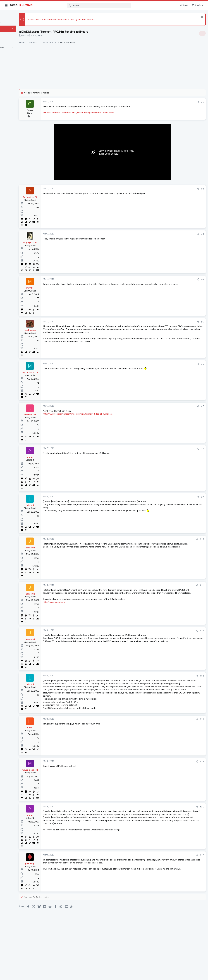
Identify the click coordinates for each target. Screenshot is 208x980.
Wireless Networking (173, 405)
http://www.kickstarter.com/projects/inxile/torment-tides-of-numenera (95, 414)
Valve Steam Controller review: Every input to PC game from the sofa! (79, 19)
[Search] (84, 5)
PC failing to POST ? (178, 426)
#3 (152, 234)
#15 (151, 774)
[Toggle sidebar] (202, 33)
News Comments (171, 209)
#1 (152, 102)
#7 (152, 406)
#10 (151, 539)
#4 (152, 279)
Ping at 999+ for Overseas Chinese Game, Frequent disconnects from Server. (182, 396)
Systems (168, 371)
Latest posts (166, 356)
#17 (151, 867)
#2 (152, 189)
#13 (151, 676)
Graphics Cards (171, 387)
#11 (151, 585)
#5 (152, 322)
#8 (152, 449)
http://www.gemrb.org (71, 608)
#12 (151, 631)
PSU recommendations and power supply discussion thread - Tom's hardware (183, 236)
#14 (151, 731)
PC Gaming (169, 227)
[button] (6, 5)
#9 (152, 497)
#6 (152, 364)
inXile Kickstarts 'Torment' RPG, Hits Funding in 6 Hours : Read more (96, 112)
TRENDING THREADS (169, 184)
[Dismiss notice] (201, 17)
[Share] (147, 102)
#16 (151, 819)
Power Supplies (171, 248)
